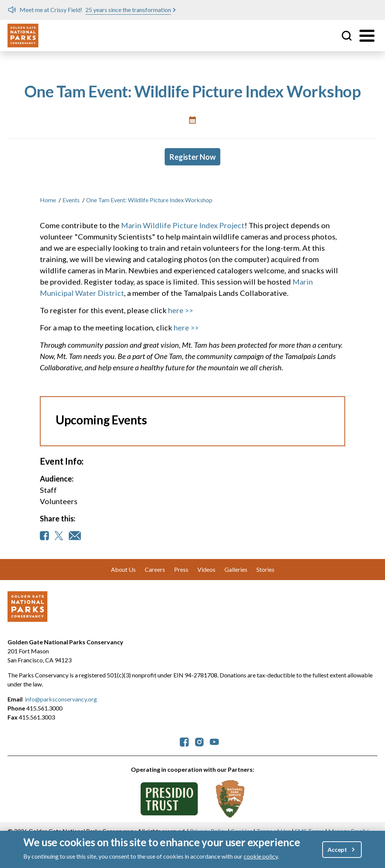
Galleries (236, 569)
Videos (206, 569)
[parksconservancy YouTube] (214, 741)
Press (181, 569)
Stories (265, 569)
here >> (181, 310)
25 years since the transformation (128, 10)
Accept (337, 849)
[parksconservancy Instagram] (199, 741)
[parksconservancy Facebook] (184, 741)
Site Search (347, 36)
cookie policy (261, 856)
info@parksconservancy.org (61, 699)
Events (71, 200)
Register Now (192, 157)
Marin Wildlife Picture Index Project (183, 225)
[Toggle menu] (367, 36)
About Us (123, 569)
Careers (155, 569)
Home (48, 200)
